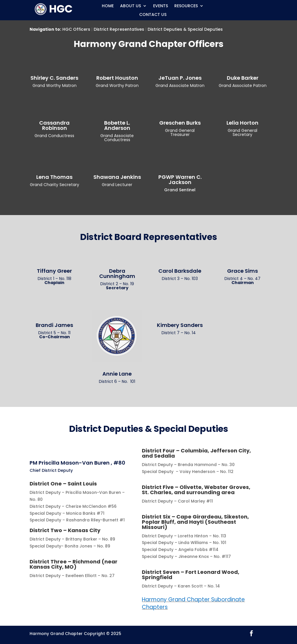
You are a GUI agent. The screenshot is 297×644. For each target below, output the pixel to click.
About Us (131, 6)
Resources (186, 6)
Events (161, 6)
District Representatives (119, 29)
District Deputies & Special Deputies (185, 29)
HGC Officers (76, 29)
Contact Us (153, 15)
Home (108, 6)
